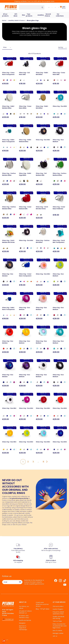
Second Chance (48, 15)
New (24, 15)
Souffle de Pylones (25, 620)
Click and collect (58, 606)
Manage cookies (58, 633)
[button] (4, 641)
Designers (22, 623)
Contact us (9, 619)
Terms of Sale (57, 621)
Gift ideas (15, 15)
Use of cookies (57, 631)
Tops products (29, 15)
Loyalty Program (58, 609)
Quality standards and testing (59, 617)
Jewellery (41, 15)
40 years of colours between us (25, 612)
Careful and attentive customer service (42, 604)
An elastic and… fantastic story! (24, 617)
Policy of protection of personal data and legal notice (60, 626)
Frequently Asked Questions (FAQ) (58, 613)
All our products (5, 15)
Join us (55, 636)
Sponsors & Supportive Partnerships (23, 628)
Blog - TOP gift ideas (43, 609)
